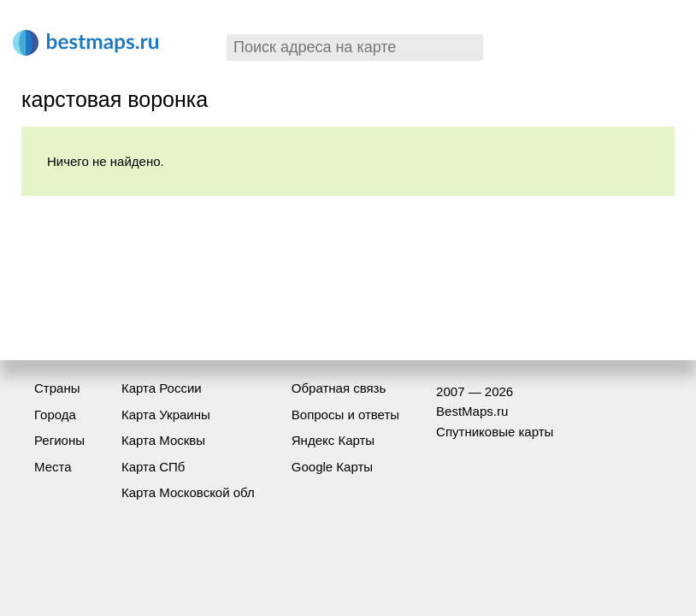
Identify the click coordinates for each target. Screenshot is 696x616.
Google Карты (332, 467)
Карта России (162, 388)
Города (55, 415)
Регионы (59, 440)
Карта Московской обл (188, 492)
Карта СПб (153, 467)
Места (53, 467)
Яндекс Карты (333, 440)
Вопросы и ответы (345, 415)
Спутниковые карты (495, 432)
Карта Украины (166, 415)
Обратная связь (339, 388)
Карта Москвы (163, 440)
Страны (57, 388)
